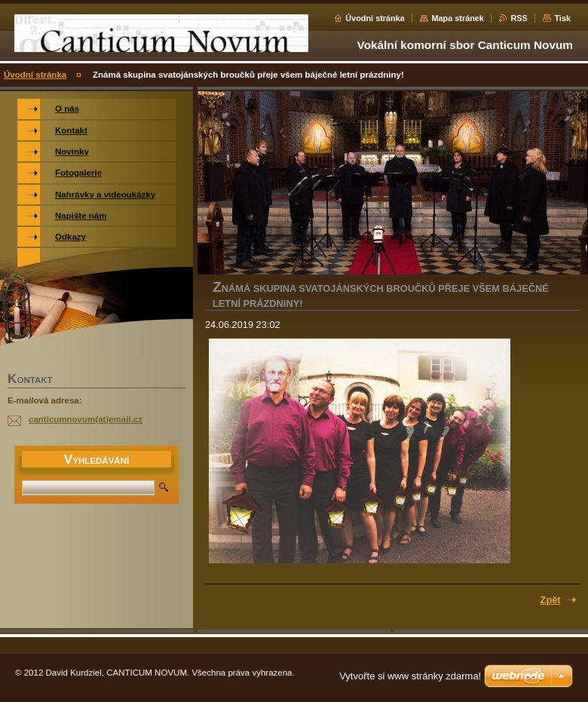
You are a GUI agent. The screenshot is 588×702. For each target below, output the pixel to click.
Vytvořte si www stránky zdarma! (410, 676)
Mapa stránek (458, 18)
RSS (519, 18)
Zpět (551, 600)
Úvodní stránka (375, 18)
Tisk (562, 18)
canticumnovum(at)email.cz (86, 419)
